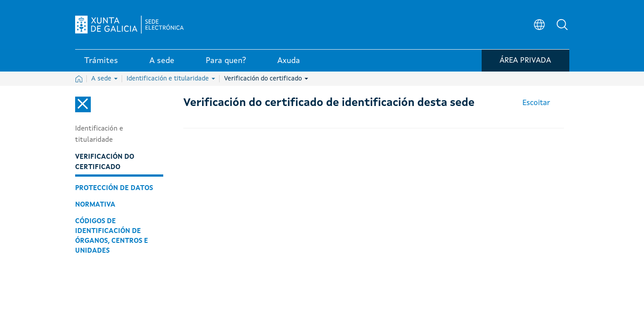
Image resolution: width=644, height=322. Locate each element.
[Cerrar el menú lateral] (83, 104)
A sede (104, 79)
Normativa (95, 205)
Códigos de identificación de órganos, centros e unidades (112, 236)
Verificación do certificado (266, 79)
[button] (563, 25)
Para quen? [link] (226, 62)
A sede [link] (162, 62)
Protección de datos (114, 188)
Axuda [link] (289, 62)
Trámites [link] (101, 62)
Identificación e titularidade (171, 79)
